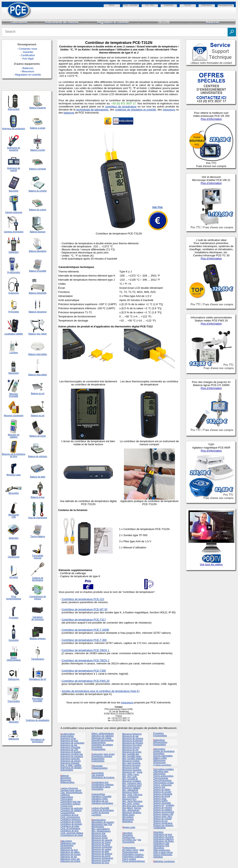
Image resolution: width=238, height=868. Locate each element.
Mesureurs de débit (100, 851)
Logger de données (100, 813)
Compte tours (67, 806)
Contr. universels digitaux (72, 833)
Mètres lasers (128, 815)
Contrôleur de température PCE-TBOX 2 (85, 660)
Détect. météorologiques (103, 734)
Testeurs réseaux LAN (163, 814)
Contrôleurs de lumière (71, 822)
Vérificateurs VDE (161, 846)
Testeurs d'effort (161, 801)
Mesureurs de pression (133, 743)
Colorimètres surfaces (70, 804)
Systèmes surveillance (162, 765)
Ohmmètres (128, 835)
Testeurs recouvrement (164, 812)
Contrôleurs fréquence (71, 819)
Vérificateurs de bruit (163, 834)
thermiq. (138, 808)
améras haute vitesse (72, 790)
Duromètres (97, 747)
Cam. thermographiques (71, 793)
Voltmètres (158, 857)
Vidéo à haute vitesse (163, 852)
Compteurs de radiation (71, 811)
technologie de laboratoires (92, 110)
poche (140, 772)
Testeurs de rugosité (162, 819)
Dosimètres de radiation (102, 745)
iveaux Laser (129, 827)
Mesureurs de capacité (102, 840)
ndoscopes (97, 754)
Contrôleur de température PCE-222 (83, 599)
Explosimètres (98, 761)
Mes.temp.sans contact (133, 806)
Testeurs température (163, 823)
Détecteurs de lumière (70, 861)
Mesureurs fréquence (132, 734)
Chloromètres (67, 799)
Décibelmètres (67, 845)
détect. (130, 808)
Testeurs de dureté (162, 796)
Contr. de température (70, 828)
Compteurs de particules (71, 808)
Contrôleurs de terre (70, 831)
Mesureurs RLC (129, 799)
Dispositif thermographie (103, 740)
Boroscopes (66, 780)
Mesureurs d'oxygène (132, 745)
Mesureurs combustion (102, 847)
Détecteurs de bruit (69, 850)
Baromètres (66, 778)
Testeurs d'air (159, 787)
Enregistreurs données (102, 756)
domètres (128, 833)
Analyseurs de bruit (69, 741)
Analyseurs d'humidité (70, 747)
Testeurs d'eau (160, 798)
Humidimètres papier (101, 787)
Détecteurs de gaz (69, 857)
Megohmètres (98, 827)
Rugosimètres (160, 745)
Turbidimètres (160, 828)
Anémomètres (67, 770)
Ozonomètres (128, 842)
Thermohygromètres (162, 780)
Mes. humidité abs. (131, 754)
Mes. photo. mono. (131, 774)
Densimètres (66, 848)
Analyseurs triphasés (70, 763)
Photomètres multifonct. (133, 857)
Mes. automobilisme (101, 829)
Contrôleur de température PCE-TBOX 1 (85, 650)
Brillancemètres (67, 782)
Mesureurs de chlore (101, 845)
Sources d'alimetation (163, 756)
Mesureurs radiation (131, 788)
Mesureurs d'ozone (131, 747)
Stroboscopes (160, 763)
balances (69, 113)
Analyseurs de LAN (69, 750)
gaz (139, 840)
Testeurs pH (159, 805)
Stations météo (160, 758)
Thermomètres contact (163, 783)
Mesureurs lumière (131, 768)
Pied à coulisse (129, 859)
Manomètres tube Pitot (102, 824)
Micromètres (128, 817)
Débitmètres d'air (68, 843)
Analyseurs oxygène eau (72, 754)
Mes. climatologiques (101, 831)
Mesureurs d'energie (101, 860)
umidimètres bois (100, 782)
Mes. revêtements (130, 797)
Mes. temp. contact (131, 804)
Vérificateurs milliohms (163, 839)
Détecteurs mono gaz (70, 859)
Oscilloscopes (129, 837)
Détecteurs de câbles (70, 852)
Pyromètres (158, 733)
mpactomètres (98, 794)
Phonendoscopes (130, 852)
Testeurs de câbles (162, 789)
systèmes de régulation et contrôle (136, 110)
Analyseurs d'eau (68, 738)
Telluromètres (159, 774)
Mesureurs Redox (130, 792)
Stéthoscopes (160, 760)
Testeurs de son (161, 821)
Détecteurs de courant (70, 854)
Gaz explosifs (98, 775)
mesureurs (169, 110)
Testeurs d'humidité (162, 803)
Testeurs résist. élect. (163, 816)
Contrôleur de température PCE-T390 (84, 671)
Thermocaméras (161, 778)
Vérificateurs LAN (161, 843)
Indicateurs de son (100, 801)
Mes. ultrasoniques (131, 810)
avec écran (109, 754)
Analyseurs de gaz (69, 745)
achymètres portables (164, 769)
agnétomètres (100, 820)
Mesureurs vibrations (132, 813)
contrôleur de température (121, 107)
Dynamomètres (99, 749)
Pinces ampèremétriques (134, 861)
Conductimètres (68, 813)
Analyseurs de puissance (72, 756)
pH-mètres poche (130, 850)
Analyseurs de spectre (71, 761)
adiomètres (160, 740)
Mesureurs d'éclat (100, 838)
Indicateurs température (102, 803)
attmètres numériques (165, 861)
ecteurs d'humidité (101, 808)
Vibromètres (159, 848)
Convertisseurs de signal (72, 835)
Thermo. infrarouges (162, 785)
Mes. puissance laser (132, 786)
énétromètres (130, 848)
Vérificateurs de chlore (163, 837)
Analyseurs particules (70, 759)
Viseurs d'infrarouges (163, 855)
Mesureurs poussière (132, 770)
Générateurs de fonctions (103, 777)
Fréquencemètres (100, 768)
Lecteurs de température (103, 810)
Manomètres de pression (103, 822)
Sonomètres (159, 754)
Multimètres (128, 822)
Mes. (125, 808)
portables (170, 805)
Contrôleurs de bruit (69, 815)
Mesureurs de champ (101, 842)
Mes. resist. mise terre (132, 795)
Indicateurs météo (100, 799)
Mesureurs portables (132, 781)
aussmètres (98, 773)
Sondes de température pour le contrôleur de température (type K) (101, 691)
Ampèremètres (67, 736)
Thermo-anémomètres (163, 776)
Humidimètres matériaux (103, 785)
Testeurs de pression (163, 807)
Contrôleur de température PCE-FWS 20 (86, 681)
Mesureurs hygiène (131, 761)
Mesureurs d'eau (99, 836)
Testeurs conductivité (163, 794)
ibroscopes (97, 766)
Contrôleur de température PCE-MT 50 (85, 609)
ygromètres (98, 789)
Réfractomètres (160, 742)
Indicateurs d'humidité (102, 796)
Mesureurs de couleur (102, 849)
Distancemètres (99, 742)
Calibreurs (65, 795)
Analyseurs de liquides (71, 752)
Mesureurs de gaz (130, 736)
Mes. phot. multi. (130, 777)
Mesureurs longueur (131, 765)
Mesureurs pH (129, 772)
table (142, 850)
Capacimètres (67, 797)
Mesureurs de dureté (101, 856)
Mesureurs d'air (99, 833)
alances (65, 776)
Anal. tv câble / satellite (71, 765)
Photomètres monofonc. (133, 854)
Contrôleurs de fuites (70, 826)
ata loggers (67, 841)
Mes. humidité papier (132, 756)
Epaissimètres (98, 759)
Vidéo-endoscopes (162, 850)
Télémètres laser (161, 771)
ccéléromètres (67, 734)
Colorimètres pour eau (71, 802)
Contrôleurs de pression (71, 824)
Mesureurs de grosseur (133, 738)
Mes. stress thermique (132, 801)
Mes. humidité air (130, 779)
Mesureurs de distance (102, 854)
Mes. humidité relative (132, 759)
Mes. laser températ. (132, 763)
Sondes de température (164, 751)
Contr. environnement (70, 817)
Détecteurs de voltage (102, 738)
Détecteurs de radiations (103, 736)
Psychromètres (160, 736)
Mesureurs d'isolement (132, 741)
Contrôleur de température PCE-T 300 (84, 640)
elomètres (159, 832)
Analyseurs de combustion (72, 743)
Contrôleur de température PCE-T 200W (85, 630)
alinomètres (160, 749)
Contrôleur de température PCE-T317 (84, 620)
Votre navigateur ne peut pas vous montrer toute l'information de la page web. (211, 448)
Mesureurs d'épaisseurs (102, 858)
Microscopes (128, 819)
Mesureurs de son (130, 750)
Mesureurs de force (100, 863)
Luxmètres (96, 815)
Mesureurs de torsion (132, 752)
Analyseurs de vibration (71, 768)
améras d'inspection (69, 788)
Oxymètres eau (129, 840)
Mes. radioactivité (130, 790)
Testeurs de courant (162, 792)
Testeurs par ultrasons (163, 825)
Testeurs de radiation (163, 810)
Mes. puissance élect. (132, 783)
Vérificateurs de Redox (164, 841)
